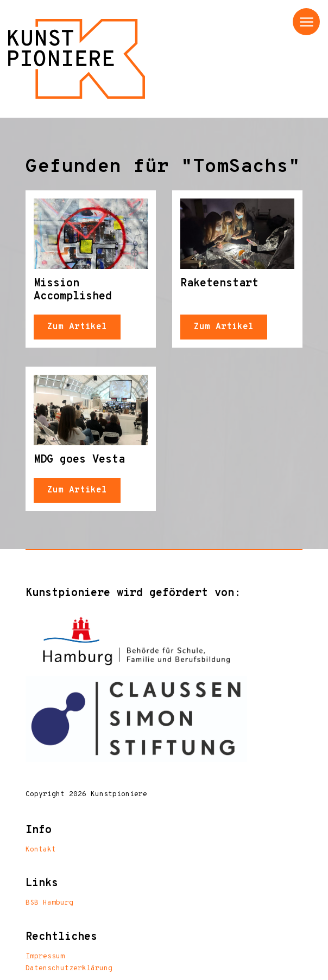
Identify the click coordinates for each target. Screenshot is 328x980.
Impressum (45, 957)
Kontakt (41, 850)
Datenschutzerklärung (69, 969)
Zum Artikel (77, 327)
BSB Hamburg (49, 903)
